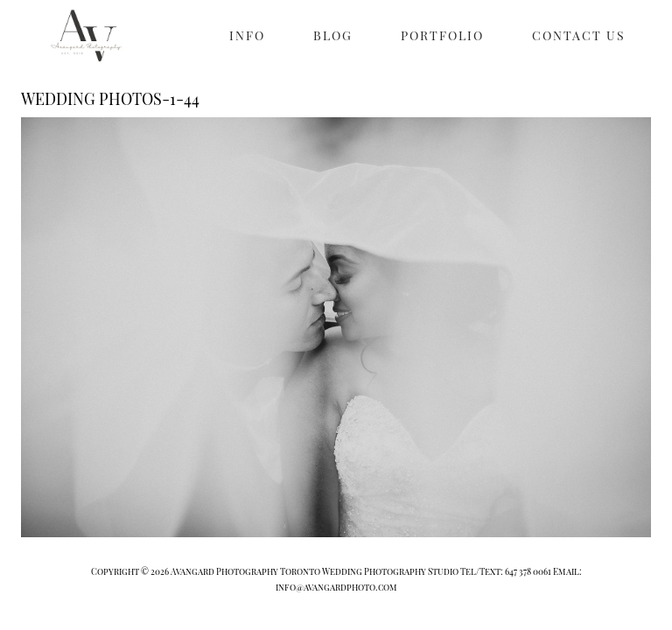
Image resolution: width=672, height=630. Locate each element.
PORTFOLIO (442, 35)
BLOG (333, 35)
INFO (247, 35)
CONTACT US (579, 35)
